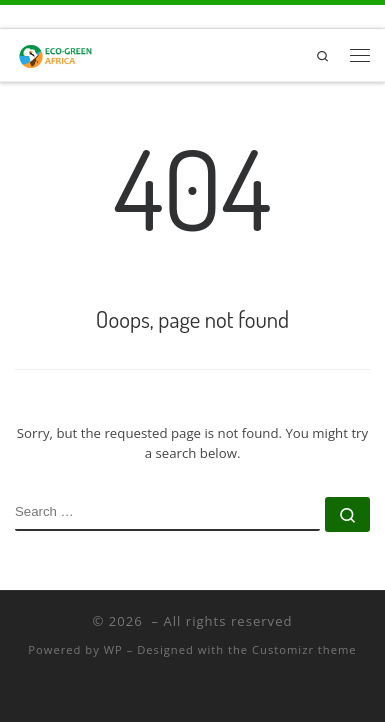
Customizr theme (304, 649)
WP (113, 649)
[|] (56, 51)
